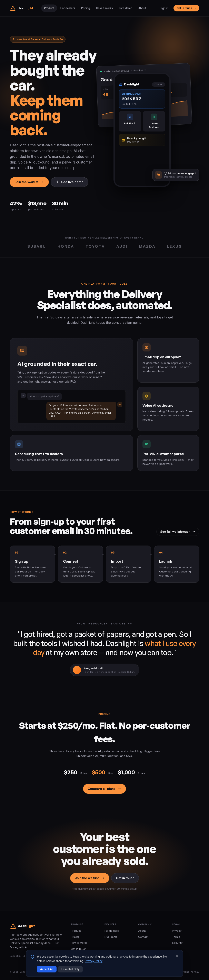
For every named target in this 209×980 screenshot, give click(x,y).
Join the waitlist (29, 182)
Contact (143, 937)
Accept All (47, 969)
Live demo (126, 8)
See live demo (69, 182)
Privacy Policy (94, 961)
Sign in (164, 8)
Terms (176, 937)
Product (49, 8)
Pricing (86, 8)
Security (177, 943)
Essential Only (70, 969)
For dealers (68, 8)
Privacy (177, 931)
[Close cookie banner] (177, 956)
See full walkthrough (178, 532)
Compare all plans (104, 789)
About (142, 8)
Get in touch (186, 8)
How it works (104, 8)
